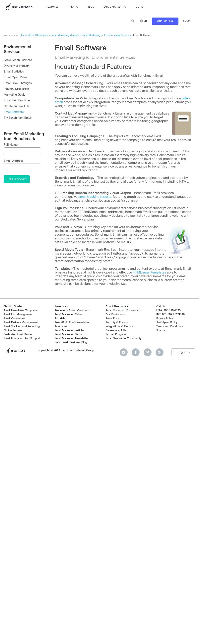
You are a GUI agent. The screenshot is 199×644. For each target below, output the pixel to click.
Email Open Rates (16, 77)
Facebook (136, 352)
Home (23, 35)
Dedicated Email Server (18, 334)
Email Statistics (14, 72)
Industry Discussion (16, 89)
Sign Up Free (165, 21)
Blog (91, 7)
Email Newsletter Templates (21, 310)
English (182, 352)
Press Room (113, 318)
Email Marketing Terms (69, 334)
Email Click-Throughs (18, 83)
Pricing (73, 7)
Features (53, 7)
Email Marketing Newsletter (72, 338)
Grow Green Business (18, 60)
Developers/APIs (116, 330)
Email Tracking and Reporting (22, 326)
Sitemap (161, 330)
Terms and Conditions (170, 326)
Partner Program (116, 334)
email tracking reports (95, 197)
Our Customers (115, 314)
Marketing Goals (14, 95)
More (139, 7)
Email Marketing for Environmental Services (106, 35)
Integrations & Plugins (119, 326)
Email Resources (39, 35)
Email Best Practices (17, 100)
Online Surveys (13, 330)
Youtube (124, 352)
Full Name (11, 145)
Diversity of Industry (17, 66)
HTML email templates (149, 272)
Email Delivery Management (21, 322)
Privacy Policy (165, 318)
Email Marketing (115, 7)
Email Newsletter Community (124, 338)
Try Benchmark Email (18, 118)
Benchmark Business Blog (71, 342)
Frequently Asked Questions (72, 310)
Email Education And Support (22, 338)
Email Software (14, 112)
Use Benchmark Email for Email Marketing (19, 7)
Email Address (14, 161)
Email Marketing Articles (70, 330)
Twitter (148, 352)
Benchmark (17, 351)
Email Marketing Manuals (65, 35)
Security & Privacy (117, 322)
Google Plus (160, 352)
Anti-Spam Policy (167, 322)
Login (187, 21)
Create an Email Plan (17, 106)
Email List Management (18, 314)
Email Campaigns (14, 318)
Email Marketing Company (122, 310)
